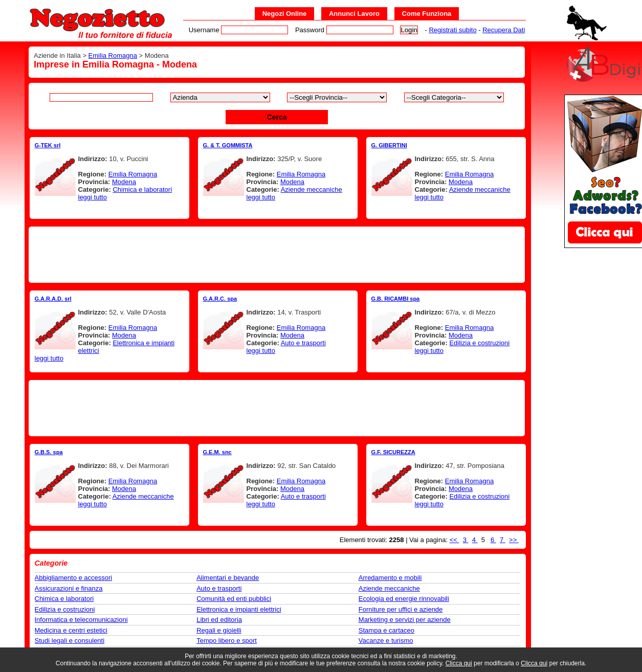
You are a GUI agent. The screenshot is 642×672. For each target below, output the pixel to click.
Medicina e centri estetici (71, 630)
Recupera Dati (504, 30)
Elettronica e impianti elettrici (239, 609)
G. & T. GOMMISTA (228, 145)
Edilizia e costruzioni (479, 343)
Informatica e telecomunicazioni (81, 620)
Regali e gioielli (219, 630)
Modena (124, 182)
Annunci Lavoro (354, 14)
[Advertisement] (277, 255)
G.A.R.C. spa (220, 299)
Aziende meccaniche (312, 189)
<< (455, 540)
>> (514, 540)
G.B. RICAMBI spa (396, 299)
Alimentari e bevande (228, 578)
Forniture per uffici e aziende (401, 609)
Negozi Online (285, 14)
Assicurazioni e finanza (69, 588)
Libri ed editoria (219, 620)
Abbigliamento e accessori (74, 578)
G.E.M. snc (217, 452)
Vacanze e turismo (386, 641)
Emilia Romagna (113, 55)
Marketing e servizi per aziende (405, 620)
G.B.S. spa (49, 452)
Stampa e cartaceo (386, 630)
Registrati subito (452, 30)
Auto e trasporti (303, 343)
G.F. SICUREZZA (393, 452)
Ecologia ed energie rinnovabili (404, 599)
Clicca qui (459, 663)
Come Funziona (427, 14)
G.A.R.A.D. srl (53, 299)
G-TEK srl (48, 145)
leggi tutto (93, 197)
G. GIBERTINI (389, 145)
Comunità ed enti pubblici (234, 599)
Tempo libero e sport (227, 641)
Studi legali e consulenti (70, 641)
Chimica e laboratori (142, 189)
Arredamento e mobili (390, 578)
